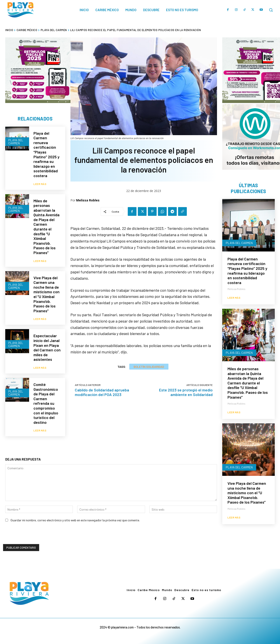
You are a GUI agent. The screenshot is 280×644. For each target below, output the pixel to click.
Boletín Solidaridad (149, 367)
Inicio (9, 30)
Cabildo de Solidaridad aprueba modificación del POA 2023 (102, 392)
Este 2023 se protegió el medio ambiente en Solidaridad (186, 392)
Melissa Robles (88, 200)
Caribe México (27, 30)
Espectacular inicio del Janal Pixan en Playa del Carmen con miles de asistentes (47, 347)
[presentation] (36, 536)
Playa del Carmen (54, 30)
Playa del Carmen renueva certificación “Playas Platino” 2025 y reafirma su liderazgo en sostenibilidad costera (46, 154)
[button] (271, 10)
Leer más (40, 184)
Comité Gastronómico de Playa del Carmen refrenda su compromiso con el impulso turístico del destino (46, 403)
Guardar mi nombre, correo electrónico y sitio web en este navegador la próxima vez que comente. (75, 520)
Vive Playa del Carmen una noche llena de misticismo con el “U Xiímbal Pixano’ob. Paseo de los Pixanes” (46, 294)
